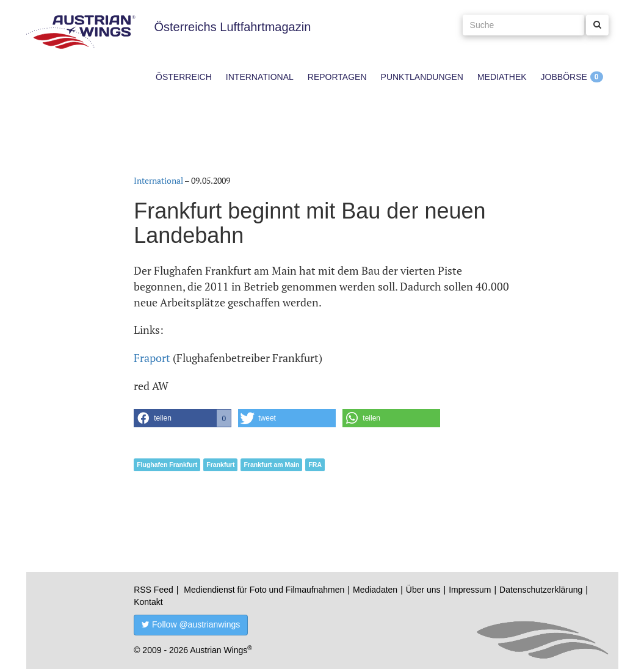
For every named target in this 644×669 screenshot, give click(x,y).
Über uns (423, 590)
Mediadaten (375, 590)
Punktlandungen (422, 77)
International (260, 77)
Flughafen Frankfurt (167, 465)
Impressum (470, 590)
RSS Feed (154, 590)
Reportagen (337, 77)
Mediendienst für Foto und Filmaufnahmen (264, 590)
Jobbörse (564, 77)
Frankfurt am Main (271, 465)
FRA (315, 465)
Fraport (152, 358)
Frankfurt (220, 465)
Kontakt (148, 602)
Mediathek (502, 77)
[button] (183, 418)
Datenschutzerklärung (541, 590)
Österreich (184, 77)
